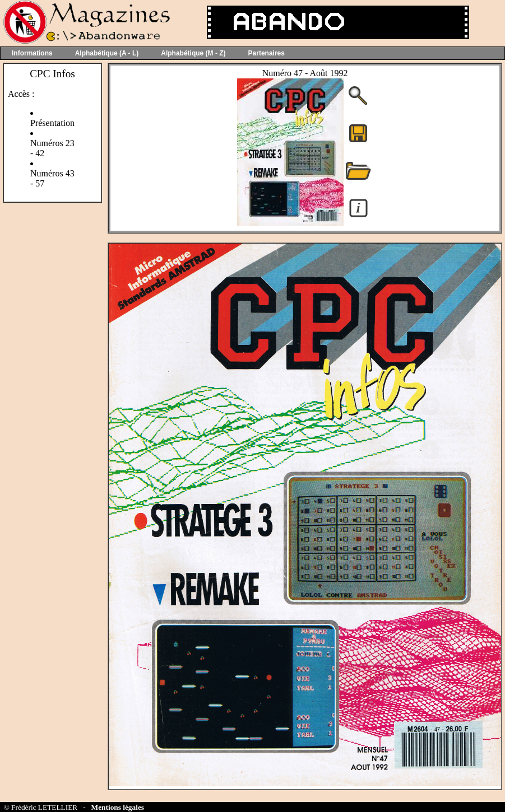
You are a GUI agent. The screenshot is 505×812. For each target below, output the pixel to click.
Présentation (52, 123)
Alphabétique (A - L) (107, 53)
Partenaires (267, 53)
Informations (32, 53)
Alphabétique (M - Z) (193, 53)
